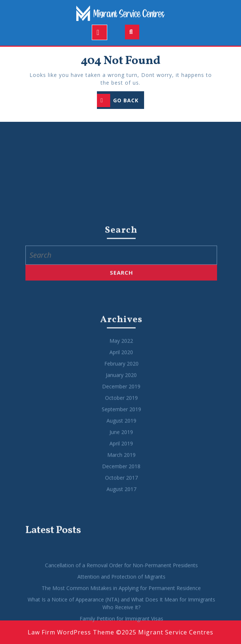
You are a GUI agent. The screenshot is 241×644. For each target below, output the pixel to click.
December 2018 (121, 539)
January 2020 (121, 447)
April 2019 (121, 516)
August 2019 (121, 493)
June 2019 (121, 504)
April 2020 (121, 424)
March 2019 (121, 527)
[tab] (99, 32)
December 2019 (121, 459)
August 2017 (121, 561)
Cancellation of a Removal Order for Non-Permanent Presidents (121, 638)
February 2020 (121, 436)
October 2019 (121, 470)
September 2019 (121, 482)
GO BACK (120, 101)
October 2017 (121, 550)
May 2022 (121, 413)
